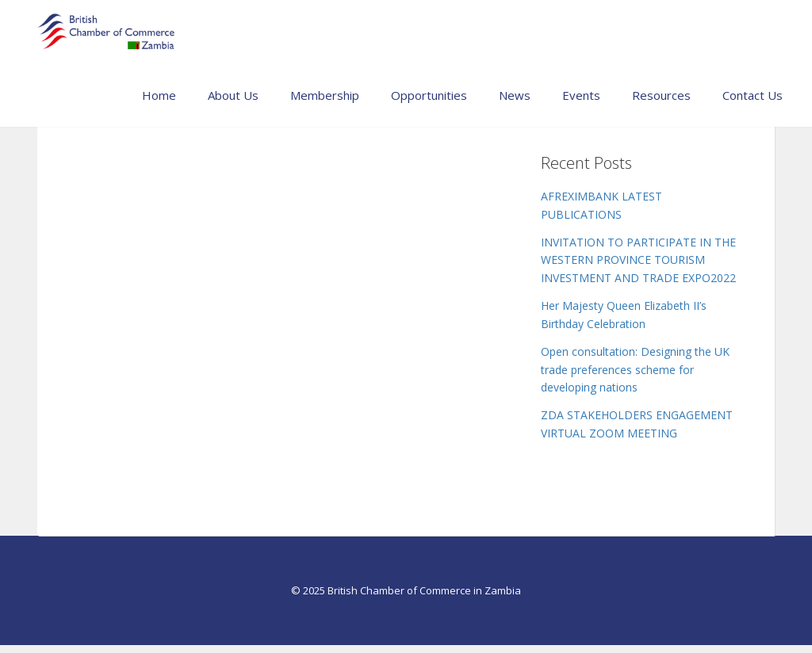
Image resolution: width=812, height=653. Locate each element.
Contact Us (753, 95)
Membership (325, 95)
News (515, 95)
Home (159, 95)
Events (581, 95)
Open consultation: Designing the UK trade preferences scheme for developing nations (635, 370)
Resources (661, 95)
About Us (233, 95)
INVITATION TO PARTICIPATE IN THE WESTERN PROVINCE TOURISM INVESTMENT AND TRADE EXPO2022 (638, 260)
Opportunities (429, 95)
